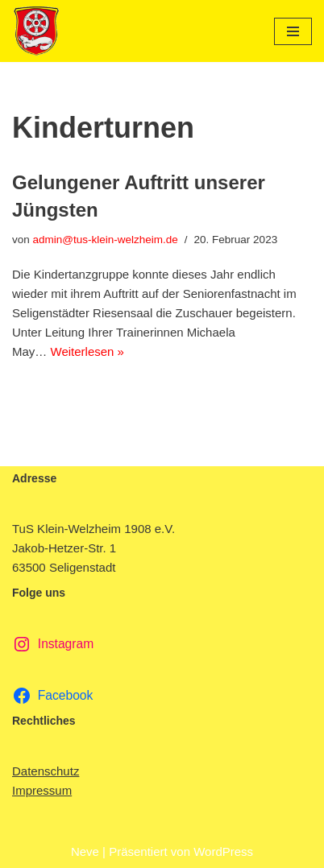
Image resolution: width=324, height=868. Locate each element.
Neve (85, 851)
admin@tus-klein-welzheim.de (106, 240)
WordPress (223, 851)
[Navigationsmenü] (293, 31)
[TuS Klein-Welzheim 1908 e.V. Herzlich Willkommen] (36, 31)
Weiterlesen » (87, 351)
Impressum (42, 790)
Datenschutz (46, 771)
